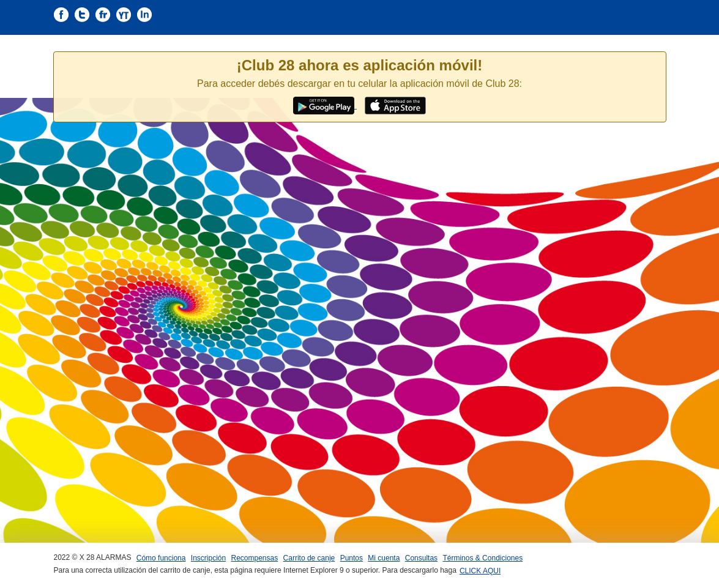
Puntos (352, 558)
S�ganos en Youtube (124, 15)
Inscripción (208, 558)
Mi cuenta (384, 558)
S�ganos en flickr (103, 15)
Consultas (421, 558)
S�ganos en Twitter (82, 15)
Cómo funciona (161, 558)
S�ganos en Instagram (144, 15)
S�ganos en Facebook (61, 15)
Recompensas (255, 558)
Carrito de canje (309, 558)
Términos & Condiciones (482, 558)
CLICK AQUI (480, 571)
